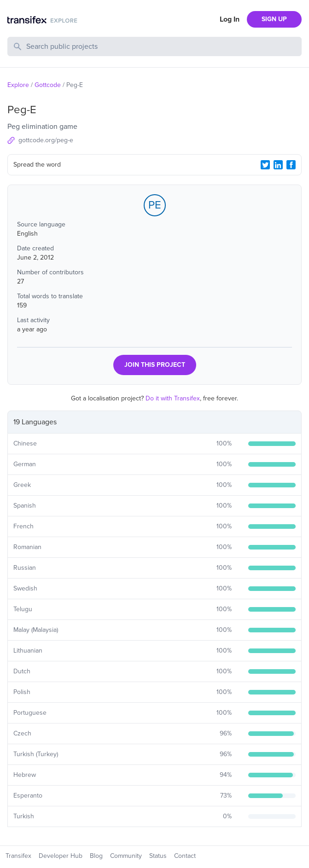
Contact (185, 856)
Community (126, 856)
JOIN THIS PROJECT (155, 365)
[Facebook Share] (291, 165)
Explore (18, 85)
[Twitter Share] (265, 165)
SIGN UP (274, 19)
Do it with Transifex (173, 398)
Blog (96, 856)
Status (158, 856)
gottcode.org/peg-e (46, 140)
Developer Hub (61, 856)
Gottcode (48, 85)
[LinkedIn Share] (278, 165)
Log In (230, 19)
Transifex (18, 856)
